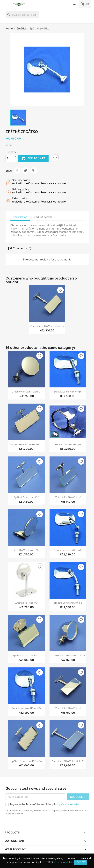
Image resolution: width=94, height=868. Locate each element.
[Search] (22, 15)
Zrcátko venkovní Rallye (68, 445)
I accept (81, 862)
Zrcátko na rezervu (26, 603)
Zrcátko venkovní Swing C (68, 550)
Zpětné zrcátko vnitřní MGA (26, 761)
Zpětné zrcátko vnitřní (26, 497)
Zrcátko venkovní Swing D (68, 392)
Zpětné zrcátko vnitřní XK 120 (68, 761)
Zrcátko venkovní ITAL (26, 550)
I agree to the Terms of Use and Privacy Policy (43, 804)
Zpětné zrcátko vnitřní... (26, 655)
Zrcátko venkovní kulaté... (26, 392)
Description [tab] (20, 217)
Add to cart (33, 158)
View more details (71, 804)
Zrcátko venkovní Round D (26, 708)
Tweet (25, 170)
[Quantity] (9, 158)
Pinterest (34, 170)
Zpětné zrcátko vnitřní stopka (47, 326)
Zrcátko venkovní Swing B (68, 603)
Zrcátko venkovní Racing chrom (68, 655)
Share (17, 170)
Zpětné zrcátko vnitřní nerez (26, 445)
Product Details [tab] (42, 217)
